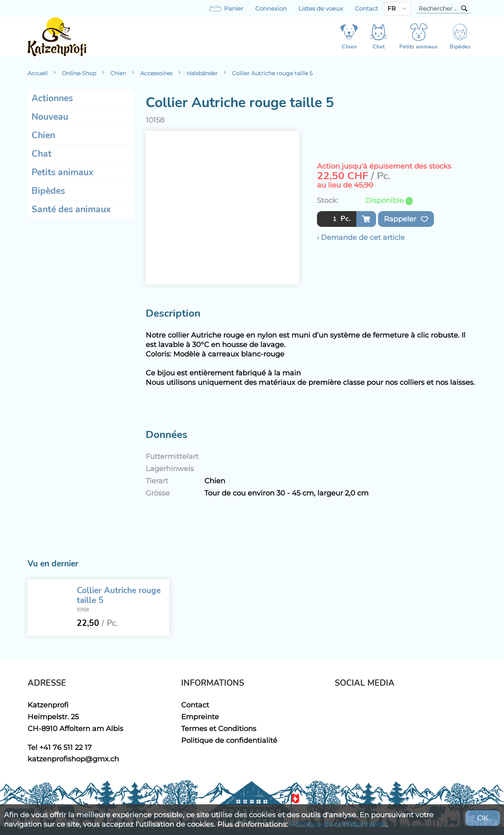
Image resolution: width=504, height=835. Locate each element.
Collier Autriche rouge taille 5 (272, 73)
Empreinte (200, 717)
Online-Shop (79, 73)
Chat (42, 154)
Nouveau (50, 117)
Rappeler (406, 219)
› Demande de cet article (361, 237)
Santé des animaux (71, 209)
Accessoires (156, 73)
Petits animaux (63, 172)
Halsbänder (202, 73)
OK (483, 818)
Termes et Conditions (219, 728)
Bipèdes (48, 191)
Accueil (38, 73)
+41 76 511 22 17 (66, 747)
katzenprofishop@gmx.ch (73, 759)
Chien (118, 73)
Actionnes (52, 98)
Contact (366, 9)
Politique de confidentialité (229, 740)
